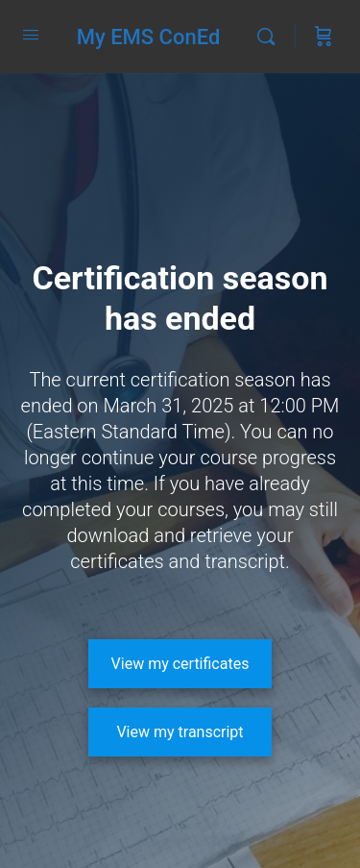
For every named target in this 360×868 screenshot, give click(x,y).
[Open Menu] (31, 35)
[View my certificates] (180, 664)
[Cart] (324, 37)
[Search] (271, 37)
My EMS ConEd (149, 37)
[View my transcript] (180, 732)
